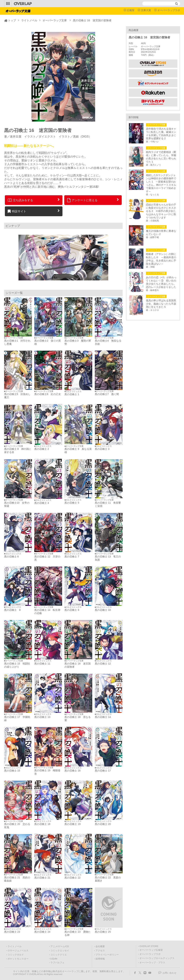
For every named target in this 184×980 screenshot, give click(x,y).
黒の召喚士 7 (72, 557)
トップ (12, 20)
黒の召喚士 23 (12, 932)
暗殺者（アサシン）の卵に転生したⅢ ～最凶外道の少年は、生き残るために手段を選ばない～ (161, 259)
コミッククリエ (59, 955)
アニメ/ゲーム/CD (60, 946)
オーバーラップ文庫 (55, 20)
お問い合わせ (169, 973)
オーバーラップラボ (169, 10)
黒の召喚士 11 (42, 664)
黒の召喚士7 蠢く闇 (107, 394)
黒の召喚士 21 (42, 878)
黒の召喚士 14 (103, 717)
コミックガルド (16, 955)
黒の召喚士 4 (42, 503)
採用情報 (100, 959)
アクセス (100, 951)
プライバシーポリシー (107, 955)
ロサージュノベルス (18, 951)
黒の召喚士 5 (72, 503)
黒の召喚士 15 (12, 771)
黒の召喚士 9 (72, 610)
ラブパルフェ (57, 963)
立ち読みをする (20, 200)
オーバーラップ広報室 (151, 950)
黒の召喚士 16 (72, 771)
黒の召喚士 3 (102, 449)
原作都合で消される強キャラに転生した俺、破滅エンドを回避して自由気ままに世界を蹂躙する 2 (161, 134)
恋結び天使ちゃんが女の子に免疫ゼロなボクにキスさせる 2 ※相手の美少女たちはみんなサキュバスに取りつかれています (161, 211)
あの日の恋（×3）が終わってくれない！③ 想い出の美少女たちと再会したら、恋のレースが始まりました (161, 282)
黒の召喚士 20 (103, 824)
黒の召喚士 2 (42, 449)
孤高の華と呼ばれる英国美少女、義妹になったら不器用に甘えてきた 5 (161, 304)
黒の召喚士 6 (11, 557)
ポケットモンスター (18, 959)
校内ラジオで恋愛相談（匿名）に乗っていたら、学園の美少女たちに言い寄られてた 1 (161, 157)
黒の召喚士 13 (42, 717)
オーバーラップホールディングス (157, 958)
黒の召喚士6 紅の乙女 (48, 394)
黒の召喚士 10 (103, 610)
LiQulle (54, 959)
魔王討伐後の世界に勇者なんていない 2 (161, 233)
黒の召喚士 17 (103, 771)
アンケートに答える (82, 200)
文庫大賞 (146, 10)
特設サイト (17, 211)
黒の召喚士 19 (72, 824)
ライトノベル (29, 20)
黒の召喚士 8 (12, 610)
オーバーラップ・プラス (152, 963)
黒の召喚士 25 (103, 932)
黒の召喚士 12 (103, 664)
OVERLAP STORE (149, 946)
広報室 (131, 10)
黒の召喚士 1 (72, 394)
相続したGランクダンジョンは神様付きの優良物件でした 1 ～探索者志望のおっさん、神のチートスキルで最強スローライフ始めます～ (161, 183)
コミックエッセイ (60, 951)
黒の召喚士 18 (42, 824)
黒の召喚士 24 (42, 932)
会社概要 (100, 946)
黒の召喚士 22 (72, 878)
